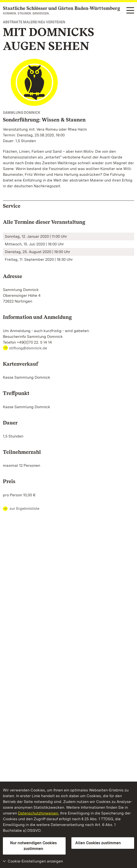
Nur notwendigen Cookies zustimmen (33, 846)
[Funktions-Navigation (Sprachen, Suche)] (130, 11)
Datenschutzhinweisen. (39, 813)
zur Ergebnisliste (21, 509)
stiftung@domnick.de (28, 348)
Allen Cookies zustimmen (98, 843)
